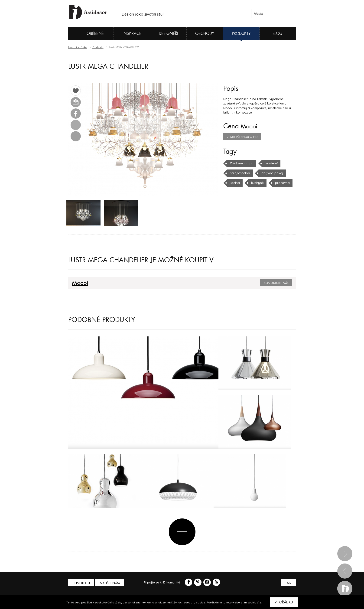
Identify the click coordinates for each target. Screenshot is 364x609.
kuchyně (257, 183)
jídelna (235, 183)
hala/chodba (239, 173)
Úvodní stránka (78, 47)
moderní (269, 163)
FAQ (288, 584)
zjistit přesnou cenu (242, 137)
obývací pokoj (270, 173)
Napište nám (111, 584)
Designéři (168, 34)
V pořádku (284, 602)
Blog (278, 34)
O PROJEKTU (82, 584)
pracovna (281, 183)
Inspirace (132, 34)
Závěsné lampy (241, 163)
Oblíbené (87, 33)
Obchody (205, 34)
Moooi (250, 126)
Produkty (241, 34)
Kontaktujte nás (276, 284)
